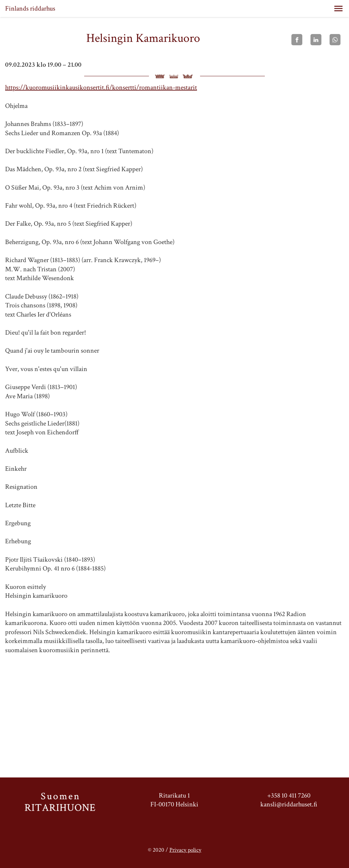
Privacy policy (185, 850)
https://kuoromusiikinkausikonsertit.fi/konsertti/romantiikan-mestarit (101, 87)
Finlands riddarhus (30, 9)
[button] (338, 9)
